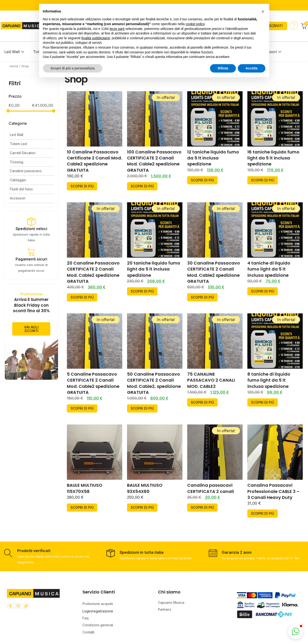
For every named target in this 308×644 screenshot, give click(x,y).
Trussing (17, 162)
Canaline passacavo (26, 171)
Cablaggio (18, 180)
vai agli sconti (31, 336)
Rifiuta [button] (223, 68)
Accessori (18, 198)
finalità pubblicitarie (96, 38)
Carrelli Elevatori (23, 153)
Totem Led (18, 144)
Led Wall (12, 52)
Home (14, 66)
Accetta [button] (252, 68)
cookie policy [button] (195, 24)
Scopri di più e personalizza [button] (73, 68)
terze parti (117, 29)
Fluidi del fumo (21, 189)
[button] (296, 632)
